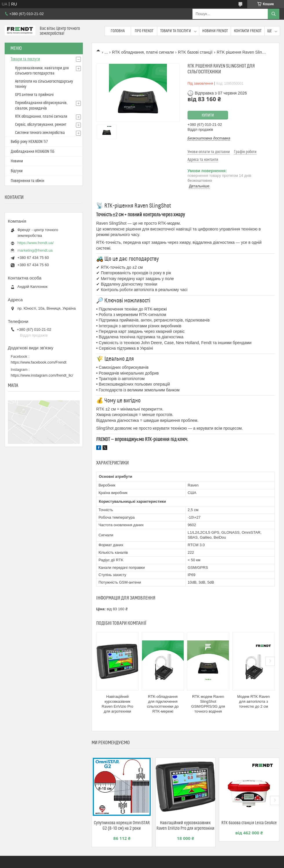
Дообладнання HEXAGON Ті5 (33, 152)
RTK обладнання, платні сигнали (143, 52)
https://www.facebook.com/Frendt (39, 362)
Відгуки (17, 171)
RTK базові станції (195, 52)
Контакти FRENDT (248, 31)
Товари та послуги (176, 31)
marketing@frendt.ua (35, 250)
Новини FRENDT (215, 31)
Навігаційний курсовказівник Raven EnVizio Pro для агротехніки (118, 704)
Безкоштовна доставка (209, 138)
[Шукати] (274, 14)
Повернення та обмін (28, 181)
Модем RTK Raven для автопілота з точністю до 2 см (254, 701)
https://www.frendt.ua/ (35, 243)
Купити (208, 115)
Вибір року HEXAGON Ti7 (29, 142)
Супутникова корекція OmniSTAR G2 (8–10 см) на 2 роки (122, 826)
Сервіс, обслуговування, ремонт (41, 125)
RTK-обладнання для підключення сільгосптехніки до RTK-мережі (163, 704)
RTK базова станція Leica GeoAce (249, 823)
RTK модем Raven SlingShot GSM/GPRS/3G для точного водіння (208, 704)
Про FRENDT (144, 31)
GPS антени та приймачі (34, 95)
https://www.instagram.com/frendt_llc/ (42, 375)
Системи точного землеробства (40, 133)
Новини (17, 161)
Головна (118, 31)
